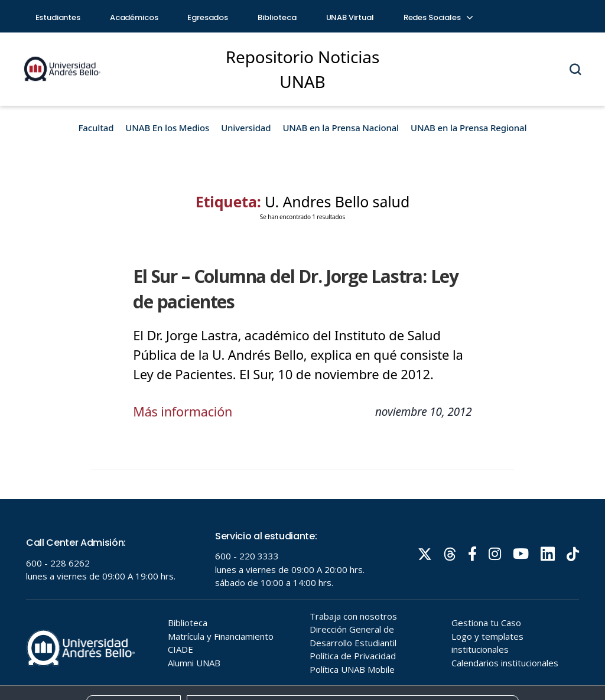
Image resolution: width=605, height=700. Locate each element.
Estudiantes (58, 17)
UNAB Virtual (350, 17)
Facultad (96, 128)
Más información (184, 411)
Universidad (246, 128)
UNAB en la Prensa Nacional (341, 128)
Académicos (134, 17)
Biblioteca (277, 17)
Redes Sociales (438, 17)
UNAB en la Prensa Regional (469, 128)
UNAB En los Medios (167, 128)
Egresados (208, 17)
